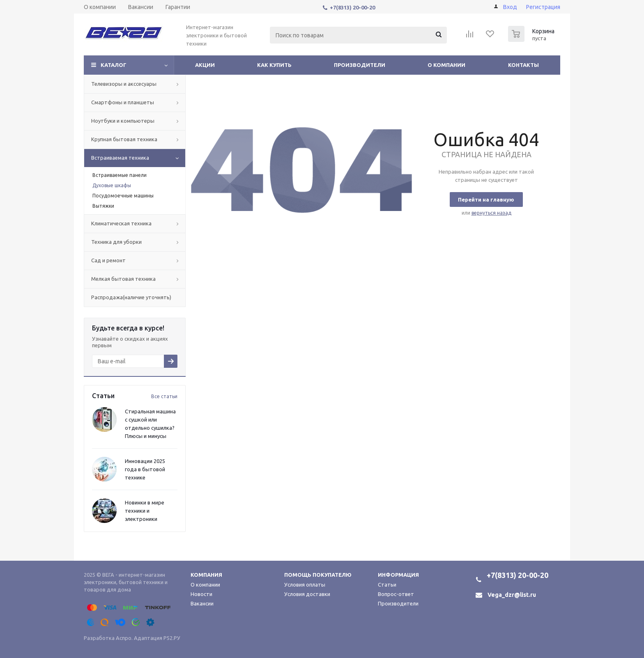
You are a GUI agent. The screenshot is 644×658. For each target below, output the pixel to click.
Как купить (274, 65)
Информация (398, 575)
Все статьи (164, 396)
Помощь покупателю (318, 575)
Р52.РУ (172, 638)
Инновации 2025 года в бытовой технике (145, 469)
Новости (201, 594)
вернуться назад (491, 213)
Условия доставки (307, 594)
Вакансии (202, 603)
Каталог (114, 65)
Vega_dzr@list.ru (512, 595)
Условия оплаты (305, 585)
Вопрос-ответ (396, 594)
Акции (205, 65)
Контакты (523, 65)
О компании (446, 65)
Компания (206, 575)
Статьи (387, 585)
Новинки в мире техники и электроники (145, 511)
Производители (360, 65)
